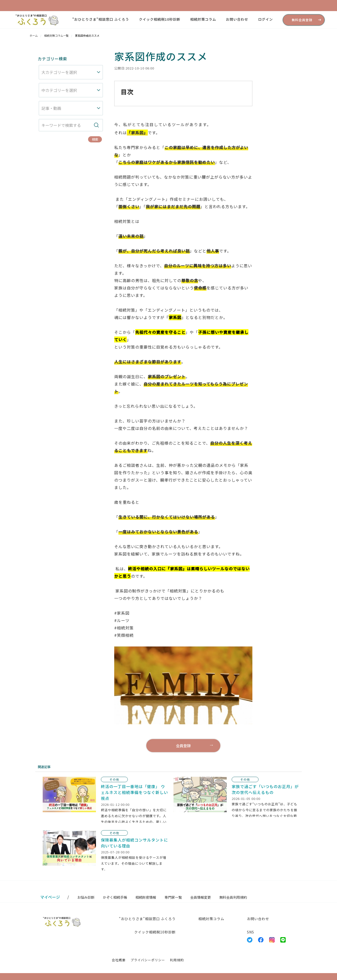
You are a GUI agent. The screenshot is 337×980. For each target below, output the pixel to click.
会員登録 (183, 746)
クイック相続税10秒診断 (160, 19)
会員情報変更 (201, 897)
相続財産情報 (146, 897)
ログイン (265, 19)
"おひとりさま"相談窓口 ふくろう (101, 19)
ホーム (34, 35)
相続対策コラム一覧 (56, 35)
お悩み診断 (86, 897)
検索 (95, 139)
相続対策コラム (203, 19)
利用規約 (177, 960)
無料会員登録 (302, 20)
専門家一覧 (173, 897)
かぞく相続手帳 (115, 897)
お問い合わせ (237, 19)
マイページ (50, 897)
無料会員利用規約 (233, 897)
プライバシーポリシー (148, 960)
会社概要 (119, 960)
